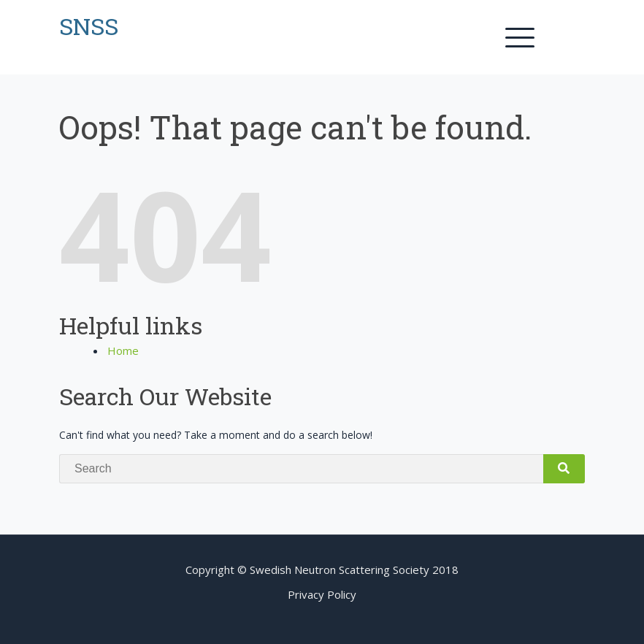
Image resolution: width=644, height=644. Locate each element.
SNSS (89, 26)
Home (123, 350)
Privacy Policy (322, 594)
